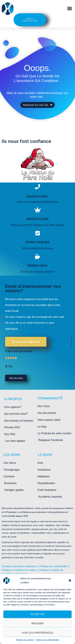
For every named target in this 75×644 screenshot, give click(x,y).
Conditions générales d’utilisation (19, 566)
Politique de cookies (25, 640)
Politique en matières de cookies (19, 570)
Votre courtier (37, 242)
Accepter (38, 614)
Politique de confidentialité (47, 640)
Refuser (38, 623)
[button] (70, 580)
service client (37, 219)
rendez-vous (37, 266)
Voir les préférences (38, 633)
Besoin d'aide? (37, 197)
